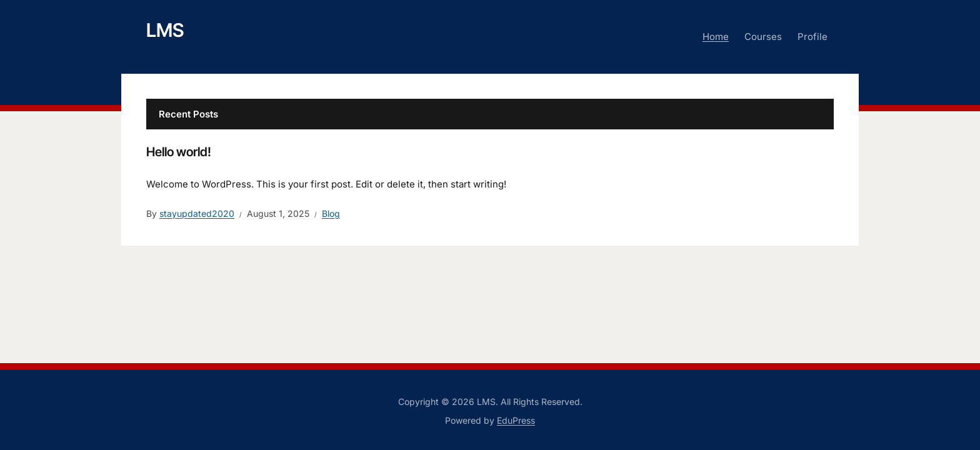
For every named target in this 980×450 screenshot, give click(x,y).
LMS (165, 30)
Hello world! (179, 152)
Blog (331, 213)
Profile (812, 37)
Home (716, 37)
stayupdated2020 (197, 213)
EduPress (516, 420)
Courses (763, 37)
